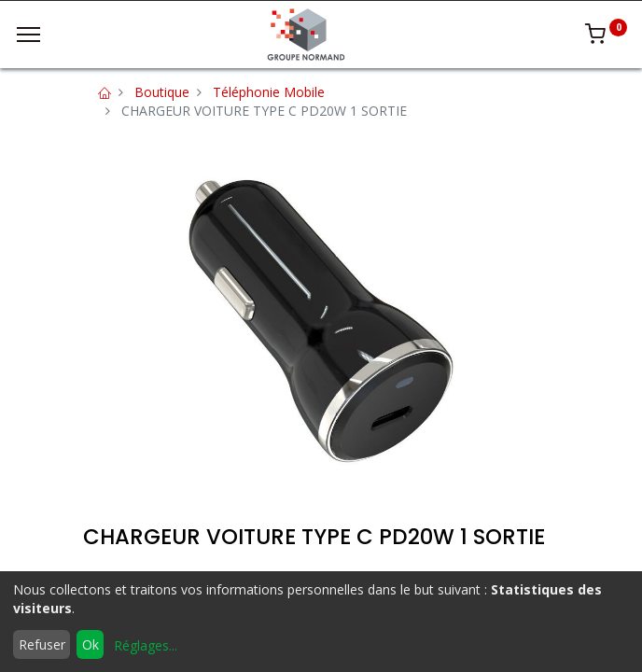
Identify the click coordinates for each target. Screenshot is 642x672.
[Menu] (28, 35)
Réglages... (146, 645)
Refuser (42, 644)
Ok (91, 644)
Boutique (162, 92)
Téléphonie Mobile (269, 92)
